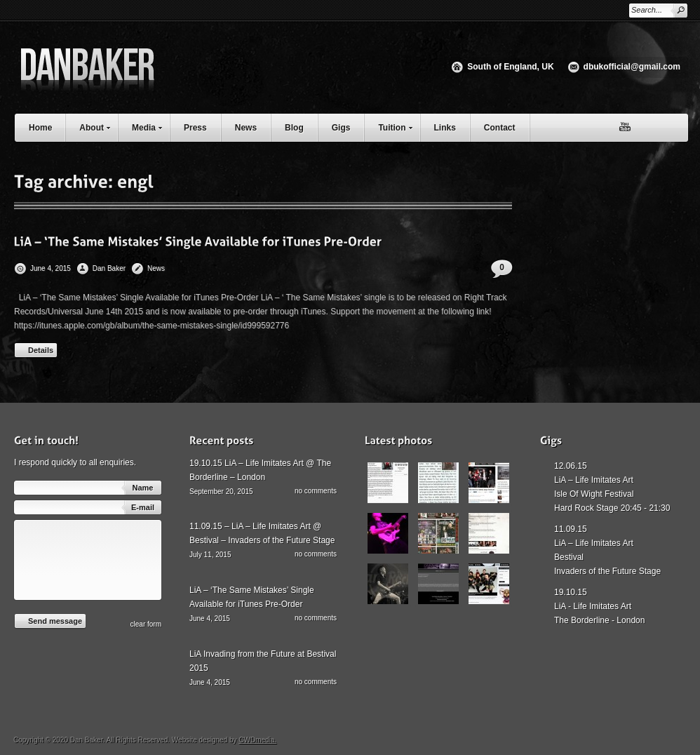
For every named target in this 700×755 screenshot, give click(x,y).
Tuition (398, 126)
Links (445, 128)
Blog (294, 128)
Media (150, 126)
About (98, 126)
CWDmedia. (257, 740)
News (246, 128)
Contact (500, 128)
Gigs (341, 128)
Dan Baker (109, 268)
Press (195, 128)
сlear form (146, 624)
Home (40, 128)
